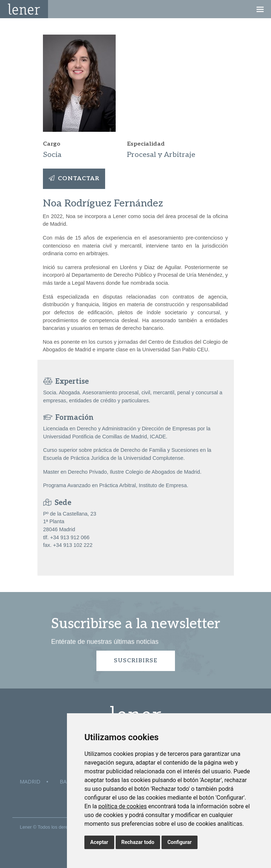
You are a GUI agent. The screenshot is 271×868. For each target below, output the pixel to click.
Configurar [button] (180, 842)
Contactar (74, 179)
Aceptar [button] (99, 842)
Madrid (30, 782)
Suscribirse (136, 661)
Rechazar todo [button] (138, 842)
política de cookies (122, 806)
